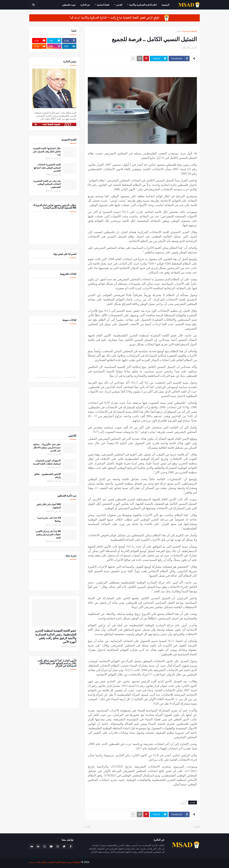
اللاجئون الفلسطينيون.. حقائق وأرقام (47, 476)
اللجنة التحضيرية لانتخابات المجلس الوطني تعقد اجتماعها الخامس (47, 168)
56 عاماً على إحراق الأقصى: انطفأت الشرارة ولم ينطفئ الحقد (48, 534)
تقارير (178, 31)
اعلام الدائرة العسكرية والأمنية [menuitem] (143, 5)
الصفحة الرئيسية (190, 31)
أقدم (88, 827)
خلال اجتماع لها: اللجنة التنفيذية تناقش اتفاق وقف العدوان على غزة (47, 152)
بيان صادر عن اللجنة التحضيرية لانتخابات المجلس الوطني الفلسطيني (47, 184)
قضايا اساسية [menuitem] (103, 5)
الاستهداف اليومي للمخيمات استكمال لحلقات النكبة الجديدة (47, 462)
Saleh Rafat (72, 377)
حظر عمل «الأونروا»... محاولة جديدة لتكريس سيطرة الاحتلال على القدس (47, 448)
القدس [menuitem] (119, 5)
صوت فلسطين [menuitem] (69, 5)
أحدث (196, 827)
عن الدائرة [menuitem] (85, 5)
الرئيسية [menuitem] (165, 5)
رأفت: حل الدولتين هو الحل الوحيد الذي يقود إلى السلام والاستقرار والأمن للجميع (40, 377)
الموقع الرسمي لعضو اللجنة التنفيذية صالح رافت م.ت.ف (55, 862)
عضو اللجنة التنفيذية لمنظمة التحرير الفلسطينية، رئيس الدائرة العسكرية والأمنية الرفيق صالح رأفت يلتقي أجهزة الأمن (56, 636)
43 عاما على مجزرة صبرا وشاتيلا (49, 519)
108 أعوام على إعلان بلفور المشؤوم (49, 506)
